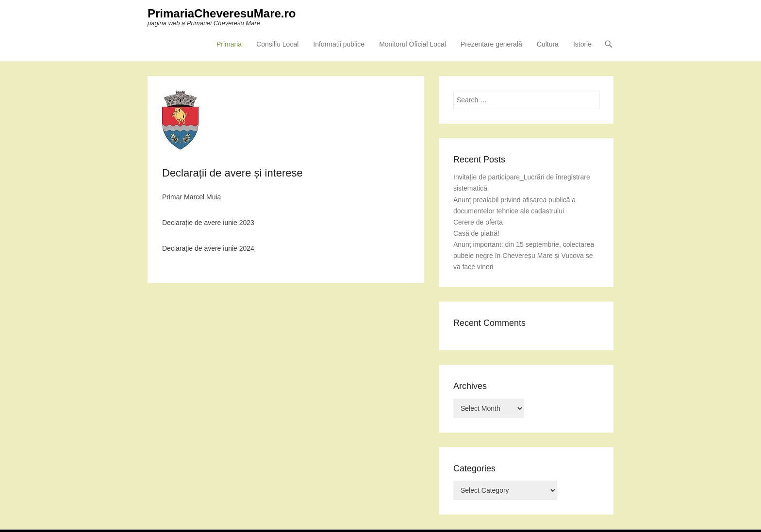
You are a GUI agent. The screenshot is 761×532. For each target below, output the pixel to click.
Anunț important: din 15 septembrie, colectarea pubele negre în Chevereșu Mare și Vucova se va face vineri (524, 256)
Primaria (229, 44)
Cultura (548, 44)
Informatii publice (339, 44)
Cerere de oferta (478, 222)
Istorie (582, 44)
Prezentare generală (491, 44)
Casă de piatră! (476, 233)
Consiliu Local (277, 44)
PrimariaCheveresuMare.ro (222, 13)
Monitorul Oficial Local (413, 44)
